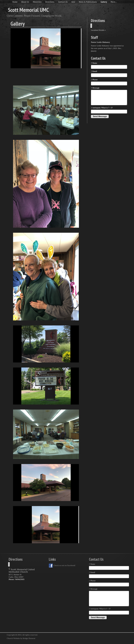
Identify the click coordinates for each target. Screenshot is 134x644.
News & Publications (88, 2)
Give (73, 2)
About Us (25, 2)
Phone (94, 80)
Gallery (104, 2)
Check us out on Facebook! (62, 566)
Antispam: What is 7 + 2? (102, 108)
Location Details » (98, 30)
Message (95, 88)
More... (114, 2)
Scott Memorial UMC (28, 10)
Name (94, 63)
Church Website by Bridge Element (21, 638)
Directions (50, 2)
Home (15, 2)
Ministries (37, 2)
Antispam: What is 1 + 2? (100, 609)
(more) (94, 51)
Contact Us (63, 2)
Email (94, 71)
